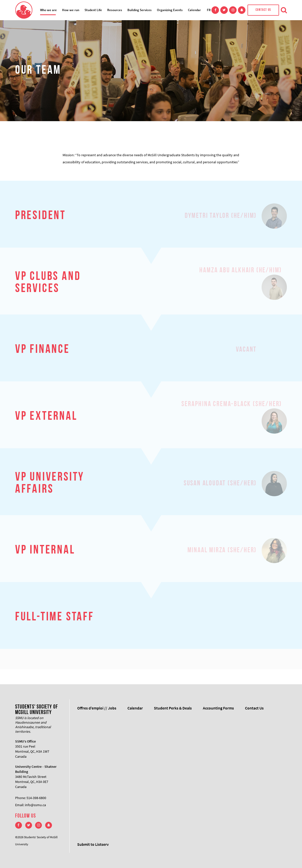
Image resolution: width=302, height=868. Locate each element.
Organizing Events (170, 10)
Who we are (48, 10)
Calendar (194, 10)
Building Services (140, 10)
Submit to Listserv (93, 844)
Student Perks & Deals (173, 708)
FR (209, 10)
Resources (115, 10)
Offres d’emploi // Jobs (97, 708)
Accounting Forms (218, 708)
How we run (71, 10)
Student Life (93, 10)
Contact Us (263, 10)
